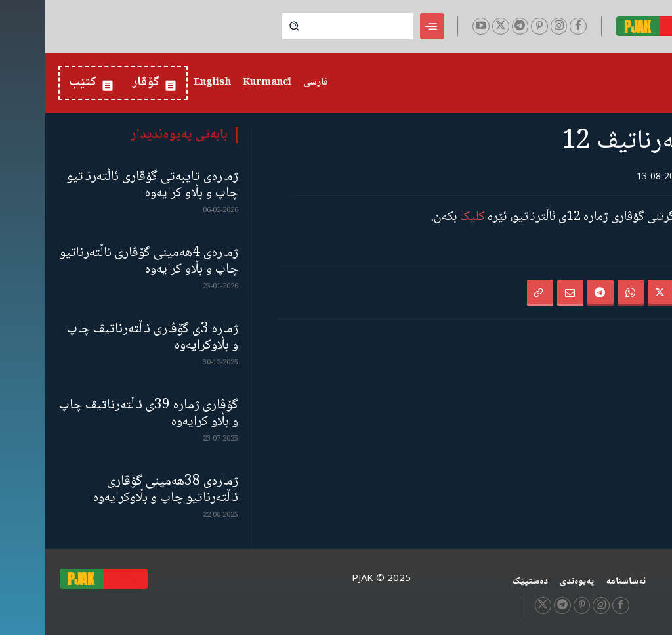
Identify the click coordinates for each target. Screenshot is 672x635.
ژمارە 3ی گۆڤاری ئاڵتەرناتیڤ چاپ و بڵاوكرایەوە (107, 338)
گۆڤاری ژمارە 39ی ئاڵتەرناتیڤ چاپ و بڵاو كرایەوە (103, 414)
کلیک (427, 217)
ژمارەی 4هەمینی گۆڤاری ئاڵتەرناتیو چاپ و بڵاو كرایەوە (104, 261)
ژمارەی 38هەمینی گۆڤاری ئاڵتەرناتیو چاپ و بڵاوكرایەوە (120, 490)
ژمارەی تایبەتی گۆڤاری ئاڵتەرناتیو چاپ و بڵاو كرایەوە (107, 185)
